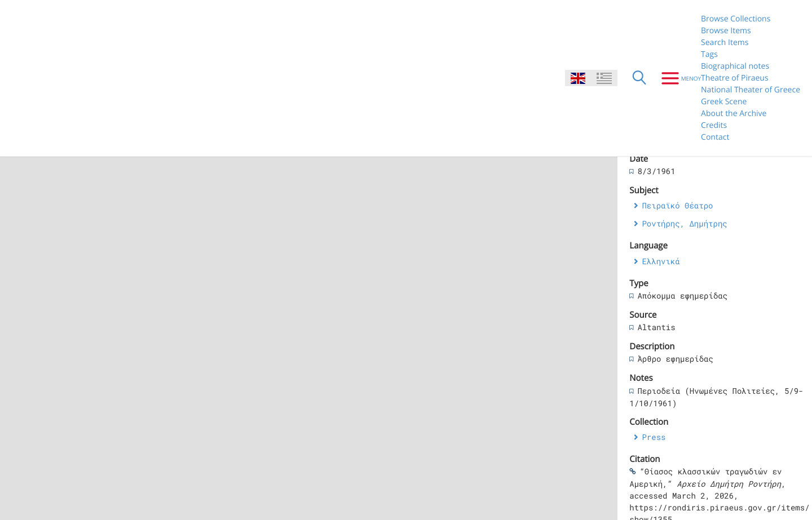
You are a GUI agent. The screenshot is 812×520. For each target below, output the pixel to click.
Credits (714, 125)
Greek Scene (724, 102)
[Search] (639, 78)
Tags (709, 54)
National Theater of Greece (751, 90)
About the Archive (734, 114)
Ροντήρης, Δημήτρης (684, 223)
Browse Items (726, 31)
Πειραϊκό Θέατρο (677, 205)
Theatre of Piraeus (735, 78)
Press (654, 437)
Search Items (725, 43)
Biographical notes (735, 66)
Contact (715, 137)
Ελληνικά (661, 261)
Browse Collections (736, 19)
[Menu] (677, 78)
